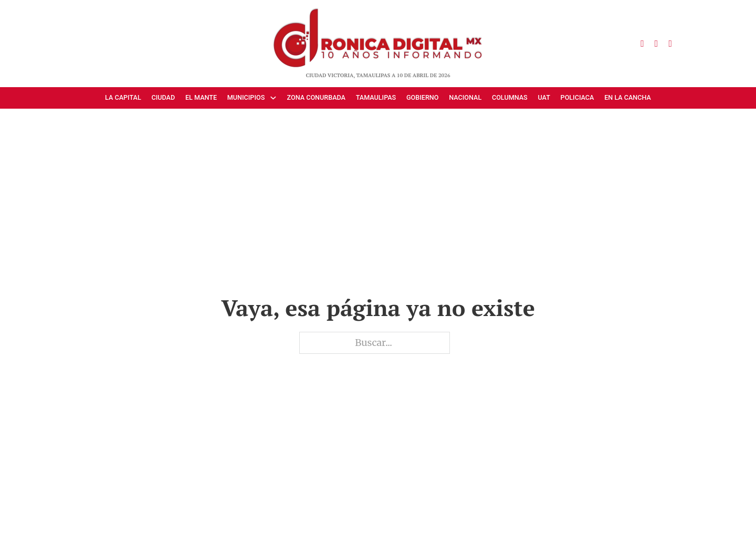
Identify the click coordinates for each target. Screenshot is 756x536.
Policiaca (577, 97)
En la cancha (628, 97)
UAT (544, 97)
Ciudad (163, 97)
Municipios (246, 97)
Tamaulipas (376, 97)
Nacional (465, 97)
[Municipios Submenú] (276, 98)
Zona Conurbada (316, 97)
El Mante (201, 97)
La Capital (123, 97)
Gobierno (422, 97)
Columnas (510, 97)
